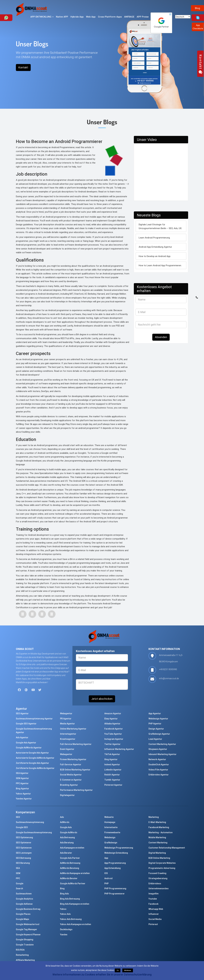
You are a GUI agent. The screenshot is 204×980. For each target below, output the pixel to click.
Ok (118, 970)
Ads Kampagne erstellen (72, 848)
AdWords (65, 822)
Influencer (154, 914)
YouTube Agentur (113, 734)
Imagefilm (153, 894)
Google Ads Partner (70, 858)
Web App (91, 17)
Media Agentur (67, 724)
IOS (106, 873)
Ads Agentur (22, 737)
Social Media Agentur (71, 775)
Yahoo (63, 909)
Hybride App (77, 17)
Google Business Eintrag (28, 909)
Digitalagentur (67, 795)
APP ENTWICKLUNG (42, 17)
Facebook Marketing (159, 827)
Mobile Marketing (157, 837)
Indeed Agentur (112, 765)
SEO (18, 817)
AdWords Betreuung (70, 863)
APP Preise (143, 17)
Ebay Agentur (111, 719)
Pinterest (153, 924)
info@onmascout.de (169, 678)
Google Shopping (25, 940)
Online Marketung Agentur (73, 729)
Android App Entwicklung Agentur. (155, 247)
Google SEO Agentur (26, 724)
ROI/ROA (20, 950)
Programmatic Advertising (162, 868)
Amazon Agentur (113, 713)
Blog (197, 8)
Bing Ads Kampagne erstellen (75, 904)
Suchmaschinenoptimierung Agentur (34, 719)
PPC (18, 878)
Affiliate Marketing (25, 960)
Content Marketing (158, 843)
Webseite (109, 817)
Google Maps (22, 919)
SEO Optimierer (24, 843)
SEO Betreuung (23, 858)
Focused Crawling (157, 873)
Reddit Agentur (112, 775)
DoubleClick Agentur (159, 765)
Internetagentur (68, 734)
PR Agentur (66, 719)
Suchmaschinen (24, 894)
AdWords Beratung (70, 868)
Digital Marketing (157, 853)
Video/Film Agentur (158, 770)
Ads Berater (66, 853)
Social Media (155, 919)
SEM (18, 873)
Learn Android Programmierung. (154, 238)
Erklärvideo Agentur (159, 775)
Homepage (110, 822)
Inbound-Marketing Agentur (162, 754)
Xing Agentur (111, 759)
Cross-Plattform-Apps (110, 17)
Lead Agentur (155, 739)
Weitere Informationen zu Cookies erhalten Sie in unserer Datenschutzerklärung (102, 974)
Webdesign (110, 837)
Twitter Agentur (112, 744)
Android (108, 878)
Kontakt (23, 67)
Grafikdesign (111, 843)
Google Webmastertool (28, 924)
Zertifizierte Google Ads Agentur (32, 763)
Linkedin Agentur (113, 770)
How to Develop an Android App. (155, 256)
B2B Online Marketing (159, 858)
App (106, 858)
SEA (18, 868)
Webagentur (66, 713)
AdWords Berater (69, 878)
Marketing (154, 817)
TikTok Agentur (112, 754)
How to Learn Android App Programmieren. (160, 265)
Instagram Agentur (114, 739)
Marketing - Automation (161, 832)
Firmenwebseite (112, 832)
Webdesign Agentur (158, 719)
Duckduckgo (66, 929)
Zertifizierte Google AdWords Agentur (35, 768)
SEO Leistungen (24, 853)
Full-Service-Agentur (71, 765)
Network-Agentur (157, 759)
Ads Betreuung (67, 837)
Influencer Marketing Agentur (119, 749)
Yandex (64, 935)
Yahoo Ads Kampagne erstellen (76, 924)
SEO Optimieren (24, 848)
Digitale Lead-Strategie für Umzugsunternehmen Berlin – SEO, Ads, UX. (160, 226)
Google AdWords (69, 832)
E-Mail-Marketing (157, 822)
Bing (62, 888)
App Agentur (155, 713)
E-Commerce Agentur (71, 780)
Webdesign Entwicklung (116, 853)
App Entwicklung (113, 868)
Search (19, 888)
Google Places (23, 914)
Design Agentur (156, 729)
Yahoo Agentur (23, 794)
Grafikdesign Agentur (159, 734)
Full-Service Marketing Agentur (76, 744)
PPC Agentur (22, 783)
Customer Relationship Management (167, 848)
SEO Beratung (23, 863)
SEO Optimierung (24, 837)
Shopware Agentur (158, 749)
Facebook (153, 904)
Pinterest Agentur (113, 785)
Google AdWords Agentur (29, 748)
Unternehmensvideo (159, 888)
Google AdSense (24, 904)
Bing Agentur (22, 789)
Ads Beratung (67, 843)
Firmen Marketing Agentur (73, 759)
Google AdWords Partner (73, 884)
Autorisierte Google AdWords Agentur (35, 758)
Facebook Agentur (114, 729)
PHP (106, 884)
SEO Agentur (22, 713)
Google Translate (25, 945)
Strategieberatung (158, 878)
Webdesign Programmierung (119, 848)
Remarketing (22, 955)
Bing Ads (64, 894)
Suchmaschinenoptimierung (30, 822)
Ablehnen (128, 970)
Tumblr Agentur (112, 780)
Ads (62, 817)
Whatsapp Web (156, 909)
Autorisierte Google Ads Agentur (32, 753)
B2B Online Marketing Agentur (75, 770)
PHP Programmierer (114, 894)
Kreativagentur (68, 739)
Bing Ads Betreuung (70, 899)
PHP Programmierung (115, 888)
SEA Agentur (22, 773)
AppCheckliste (198, 27)
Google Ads (66, 827)
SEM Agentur (22, 778)
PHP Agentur (155, 724)
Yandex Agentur (24, 799)
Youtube (153, 899)
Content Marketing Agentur (162, 744)
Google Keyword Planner (28, 935)
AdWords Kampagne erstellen (75, 873)
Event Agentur (67, 749)
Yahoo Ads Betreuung (71, 919)
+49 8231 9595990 (168, 669)
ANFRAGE (129, 17)
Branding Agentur (69, 785)
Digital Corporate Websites (162, 863)
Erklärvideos (155, 884)
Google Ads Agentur (26, 743)
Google (20, 884)
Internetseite (111, 827)
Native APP (62, 17)
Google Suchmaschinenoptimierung (34, 832)
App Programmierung (115, 863)
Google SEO (22, 827)
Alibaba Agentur (112, 724)
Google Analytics (24, 899)
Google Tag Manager (26, 929)
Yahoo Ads (65, 914)
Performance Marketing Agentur (76, 790)
